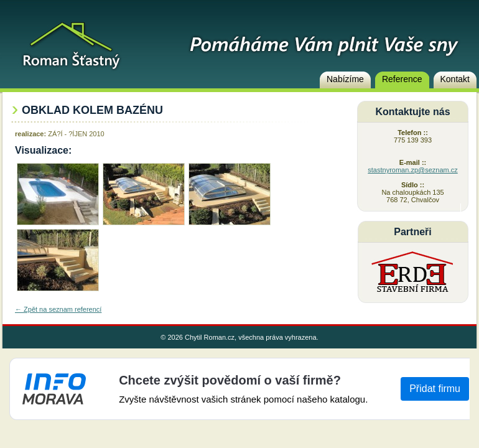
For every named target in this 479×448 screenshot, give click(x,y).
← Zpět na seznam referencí (58, 309)
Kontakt (455, 79)
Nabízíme (345, 79)
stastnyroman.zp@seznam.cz (412, 170)
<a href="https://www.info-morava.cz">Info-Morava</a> (240, 389)
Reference (402, 79)
